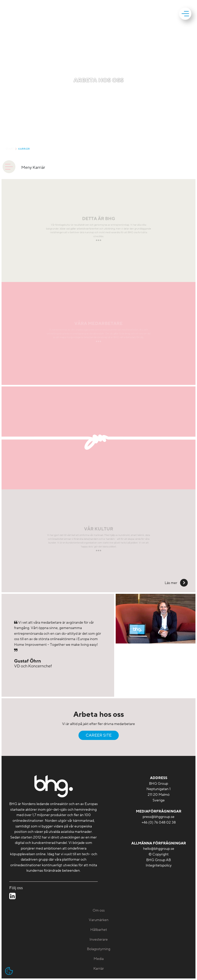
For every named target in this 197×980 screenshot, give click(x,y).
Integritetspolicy (159, 865)
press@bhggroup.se (159, 817)
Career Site (99, 735)
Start (10, 149)
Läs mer (171, 583)
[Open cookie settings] (9, 971)
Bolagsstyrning (99, 949)
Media (99, 959)
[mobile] (186, 14)
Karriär (24, 149)
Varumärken (99, 920)
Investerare (99, 939)
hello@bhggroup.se (159, 849)
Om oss (99, 910)
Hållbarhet (99, 930)
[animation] (9, 167)
